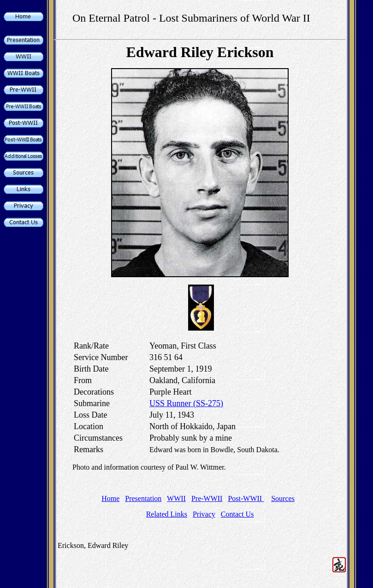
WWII (176, 498)
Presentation (143, 498)
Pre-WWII (207, 498)
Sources (283, 498)
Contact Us (237, 514)
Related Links (167, 514)
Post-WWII (246, 498)
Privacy (204, 514)
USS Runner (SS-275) (186, 403)
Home (110, 498)
